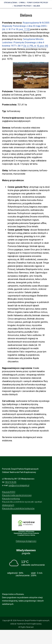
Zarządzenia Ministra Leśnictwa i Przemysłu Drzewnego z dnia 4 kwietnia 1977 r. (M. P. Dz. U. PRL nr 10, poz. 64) (25, 42)
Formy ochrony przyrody (38, 3)
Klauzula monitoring (11, 499)
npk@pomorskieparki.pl (19, 485)
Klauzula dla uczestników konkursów (18, 508)
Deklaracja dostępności (26, 541)
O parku (22, 3)
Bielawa (37, 6)
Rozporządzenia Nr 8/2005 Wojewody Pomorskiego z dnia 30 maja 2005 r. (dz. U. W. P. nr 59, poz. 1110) (26, 26)
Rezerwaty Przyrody (23, 6)
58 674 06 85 (11, 482)
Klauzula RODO (9, 492)
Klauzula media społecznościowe (17, 495)
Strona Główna (10, 3)
